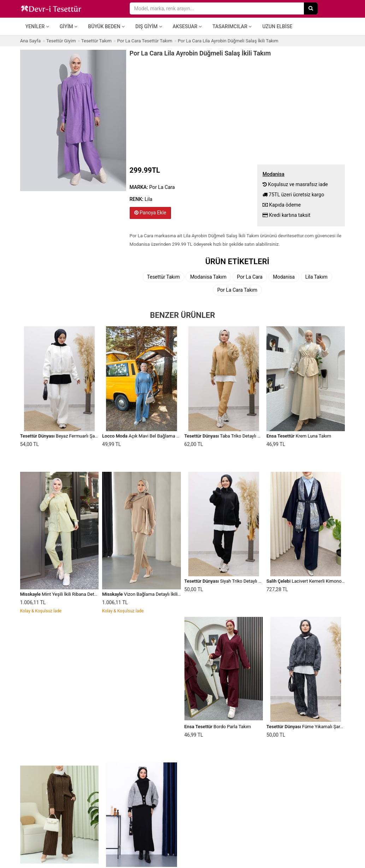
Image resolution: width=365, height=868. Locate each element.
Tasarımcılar (232, 26)
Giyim (69, 26)
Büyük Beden (106, 26)
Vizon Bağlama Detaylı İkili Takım (147, 594)
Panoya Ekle (150, 213)
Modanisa (284, 277)
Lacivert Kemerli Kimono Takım (311, 581)
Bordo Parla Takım (218, 727)
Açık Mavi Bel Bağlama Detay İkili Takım (156, 436)
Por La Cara (250, 277)
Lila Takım (316, 277)
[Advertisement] (237, 110)
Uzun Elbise (277, 26)
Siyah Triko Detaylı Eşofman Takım (237, 581)
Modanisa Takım (208, 277)
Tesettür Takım (163, 277)
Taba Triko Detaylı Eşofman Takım (237, 436)
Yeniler (37, 26)
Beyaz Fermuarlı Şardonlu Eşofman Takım (80, 436)
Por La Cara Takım (237, 290)
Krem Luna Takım (299, 436)
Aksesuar (187, 26)
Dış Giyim (149, 26)
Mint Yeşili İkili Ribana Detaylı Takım (67, 594)
